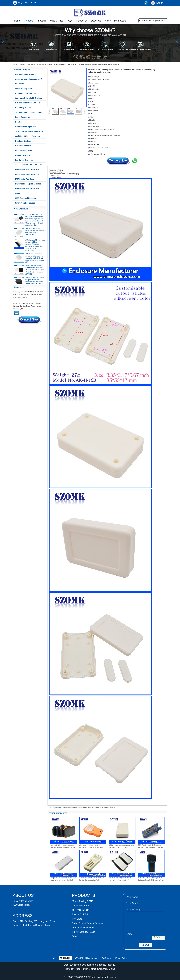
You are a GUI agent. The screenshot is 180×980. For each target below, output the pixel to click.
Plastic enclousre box (61, 807)
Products (29, 21)
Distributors (120, 21)
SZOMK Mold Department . (87, 958)
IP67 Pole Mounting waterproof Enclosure (28, 81)
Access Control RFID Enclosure (29, 165)
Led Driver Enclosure (24, 160)
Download (96, 21)
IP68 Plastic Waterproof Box (27, 189)
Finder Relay (121, 958)
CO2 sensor (107, 958)
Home (17, 21)
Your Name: (132, 897)
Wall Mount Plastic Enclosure (28, 136)
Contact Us (82, 21)
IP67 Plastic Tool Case (25, 179)
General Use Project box (26, 127)
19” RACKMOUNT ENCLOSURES (29, 112)
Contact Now (29, 320)
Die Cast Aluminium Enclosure (28, 103)
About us (41, 21)
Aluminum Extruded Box (26, 93)
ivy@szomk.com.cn (27, 3)
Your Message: (134, 910)
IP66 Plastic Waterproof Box (27, 174)
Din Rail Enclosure (23, 146)
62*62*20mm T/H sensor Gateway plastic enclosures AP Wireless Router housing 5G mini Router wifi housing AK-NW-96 (34, 271)
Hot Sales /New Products (26, 74)
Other (29, 64)
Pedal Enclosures (23, 117)
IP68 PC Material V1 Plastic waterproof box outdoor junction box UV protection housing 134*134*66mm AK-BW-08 (34, 283)
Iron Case (19, 122)
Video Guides (56, 21)
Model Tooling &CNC (24, 89)
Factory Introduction (23, 901)
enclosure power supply (79, 807)
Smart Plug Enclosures (25, 203)
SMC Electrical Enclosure (26, 198)
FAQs (70, 21)
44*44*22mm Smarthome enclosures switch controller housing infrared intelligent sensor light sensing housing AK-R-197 (34, 259)
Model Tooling (94, 807)
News (108, 21)
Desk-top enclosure (24, 150)
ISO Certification (21, 905)
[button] (86, 60)
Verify (129, 934)
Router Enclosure (23, 155)
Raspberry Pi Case (23, 108)
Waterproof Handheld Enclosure (29, 98)
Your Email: (132, 903)
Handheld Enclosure (39, 64)
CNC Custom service (108, 807)
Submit (145, 945)
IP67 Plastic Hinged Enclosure (28, 184)
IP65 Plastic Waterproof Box (27, 170)
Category (22, 64)
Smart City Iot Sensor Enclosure (29, 131)
